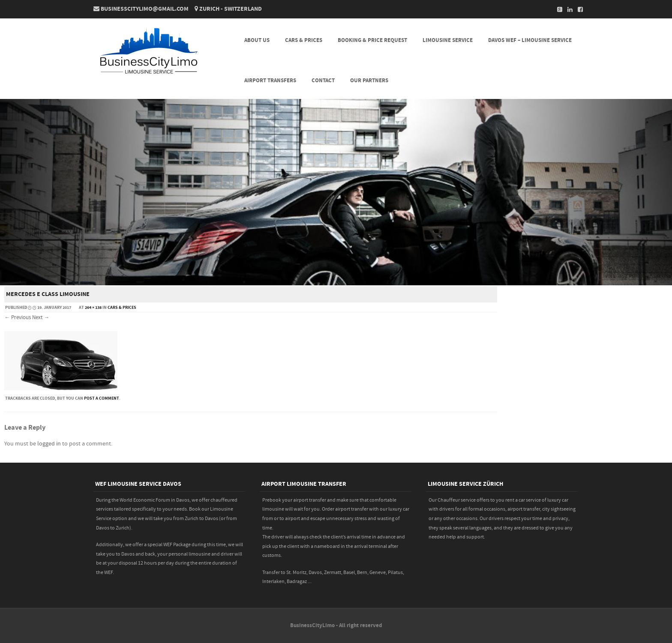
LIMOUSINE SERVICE (448, 40)
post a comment (102, 398)
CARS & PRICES (304, 40)
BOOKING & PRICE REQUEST (372, 40)
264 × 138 (93, 308)
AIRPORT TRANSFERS (270, 81)
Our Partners (369, 81)
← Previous (18, 317)
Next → (41, 317)
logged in (49, 444)
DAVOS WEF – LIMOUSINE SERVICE (530, 40)
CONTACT (323, 81)
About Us (257, 40)
